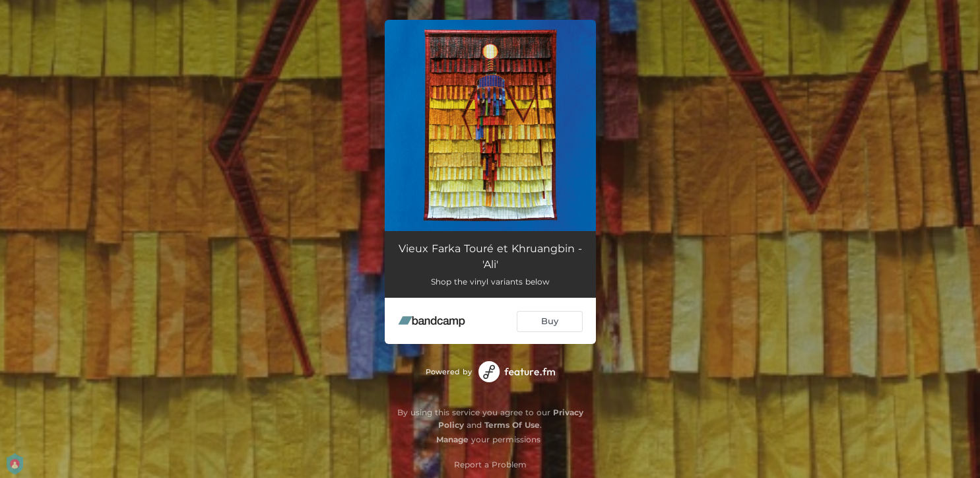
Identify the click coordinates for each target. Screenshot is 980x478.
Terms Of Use (512, 425)
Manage (452, 439)
